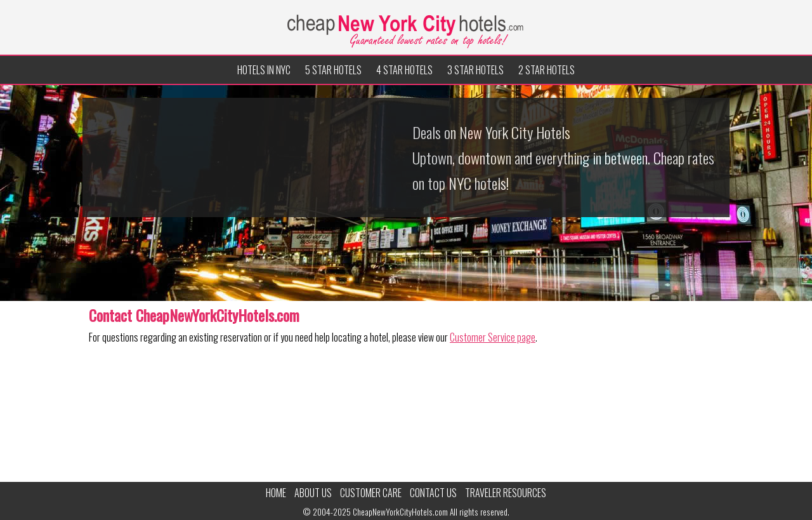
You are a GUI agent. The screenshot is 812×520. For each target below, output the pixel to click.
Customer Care (371, 493)
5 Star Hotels (333, 70)
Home (276, 493)
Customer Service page (493, 337)
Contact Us (433, 493)
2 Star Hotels (547, 70)
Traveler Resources (506, 493)
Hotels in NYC (264, 70)
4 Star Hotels (404, 70)
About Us (313, 493)
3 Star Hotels (475, 70)
